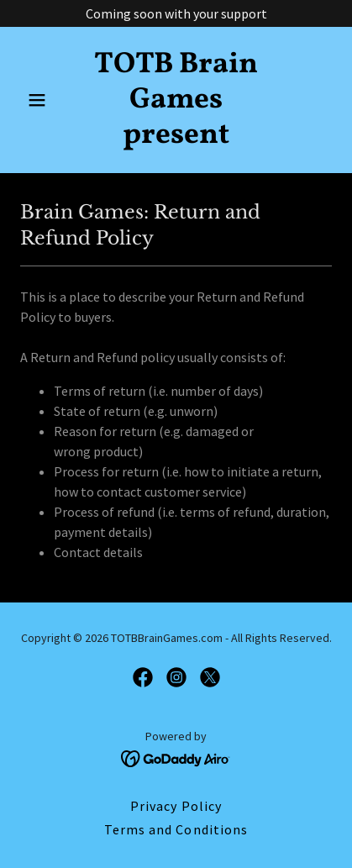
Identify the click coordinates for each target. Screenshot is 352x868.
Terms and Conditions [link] (176, 829)
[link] (176, 138)
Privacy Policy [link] (176, 806)
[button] (44, 100)
